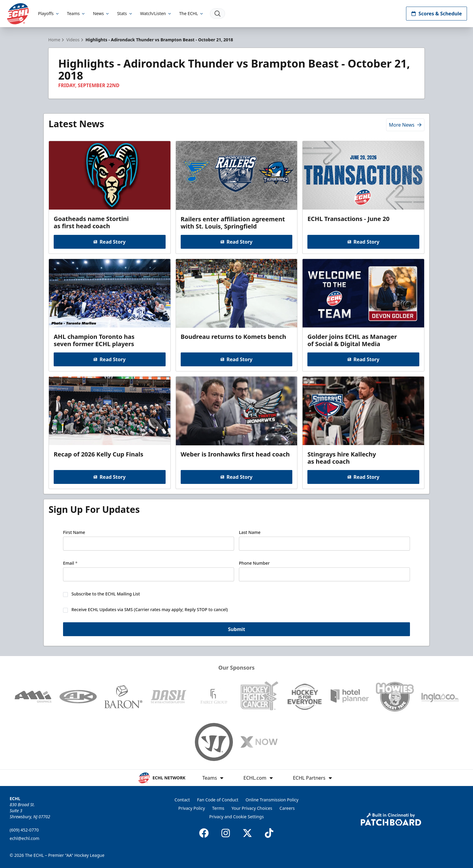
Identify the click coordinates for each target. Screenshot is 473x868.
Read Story (110, 242)
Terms (218, 808)
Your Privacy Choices (252, 808)
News (101, 13)
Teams (76, 13)
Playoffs (49, 13)
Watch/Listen (156, 13)
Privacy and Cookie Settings (237, 817)
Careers (287, 808)
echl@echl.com (24, 838)
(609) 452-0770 (24, 830)
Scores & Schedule (436, 14)
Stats (125, 13)
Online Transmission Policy (272, 800)
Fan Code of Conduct (218, 800)
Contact (182, 800)
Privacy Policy (192, 808)
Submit (237, 629)
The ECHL (192, 13)
